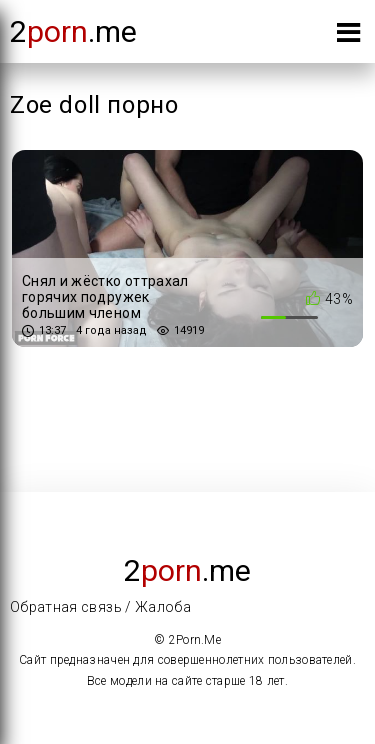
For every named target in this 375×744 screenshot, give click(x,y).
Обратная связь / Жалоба (100, 607)
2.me (73, 31)
